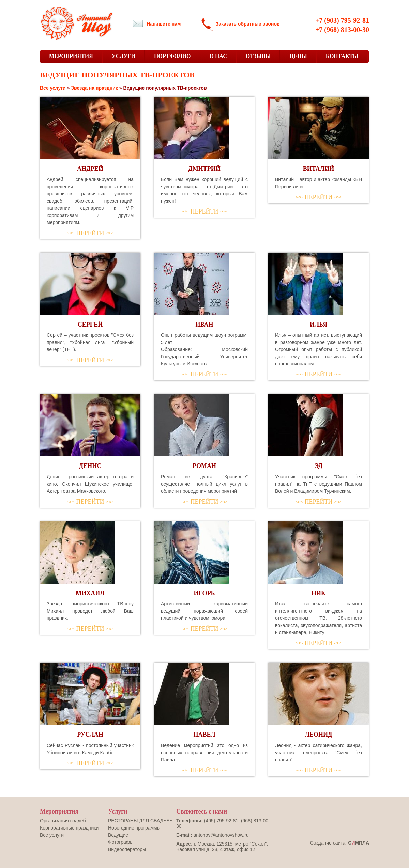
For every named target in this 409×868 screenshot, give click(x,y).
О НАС (218, 56)
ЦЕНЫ (298, 56)
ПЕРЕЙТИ (90, 233)
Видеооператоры (127, 849)
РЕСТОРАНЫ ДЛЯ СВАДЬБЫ (141, 821)
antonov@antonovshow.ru (221, 835)
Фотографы (121, 842)
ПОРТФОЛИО (172, 56)
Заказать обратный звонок (247, 24)
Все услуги (53, 88)
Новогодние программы (134, 828)
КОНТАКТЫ (342, 56)
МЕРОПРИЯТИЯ (71, 56)
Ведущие (118, 835)
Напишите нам (164, 24)
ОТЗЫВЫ (258, 56)
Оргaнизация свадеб (63, 821)
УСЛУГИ (124, 56)
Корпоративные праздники (69, 828)
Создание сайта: (340, 843)
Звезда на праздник (94, 88)
